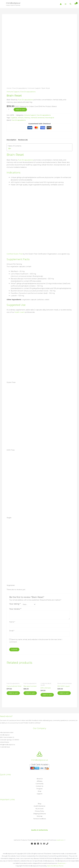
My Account (39, 807)
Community (40, 783)
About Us (40, 778)
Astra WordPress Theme (55, 864)
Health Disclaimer (40, 805)
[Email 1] (44, 842)
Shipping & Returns (40, 812)
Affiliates (40, 780)
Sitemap (40, 814)
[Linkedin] (38, 842)
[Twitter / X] (41, 842)
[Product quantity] (9, 109)
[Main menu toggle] (66, 4)
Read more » (62, 861)
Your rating (15, 603)
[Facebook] (32, 842)
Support (40, 792)
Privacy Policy (39, 810)
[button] (71, 4)
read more (60, 838)
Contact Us (39, 785)
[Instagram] (35, 842)
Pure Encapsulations (20, 88)
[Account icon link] (61, 4)
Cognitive (14, 117)
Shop (39, 790)
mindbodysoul (13, 3)
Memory (27, 117)
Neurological (50, 117)
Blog (39, 802)
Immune (21, 117)
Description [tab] (11, 139)
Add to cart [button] (13, 692)
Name (12, 621)
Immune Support (34, 88)
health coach (20, 311)
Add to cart (20, 109)
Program (40, 788)
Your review (15, 608)
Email (12, 630)
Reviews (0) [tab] (23, 139)
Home (9, 88)
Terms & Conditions (40, 817)
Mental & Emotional (38, 117)
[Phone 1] (47, 842)
